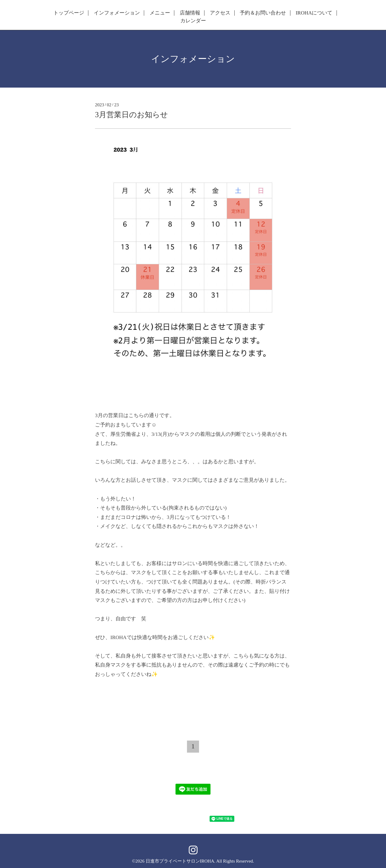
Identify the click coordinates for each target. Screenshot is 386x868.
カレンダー (193, 21)
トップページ (69, 13)
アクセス (220, 13)
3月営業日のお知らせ (131, 115)
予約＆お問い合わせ (263, 13)
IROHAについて (314, 13)
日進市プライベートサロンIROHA (180, 861)
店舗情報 (190, 13)
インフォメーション (117, 13)
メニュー (160, 13)
